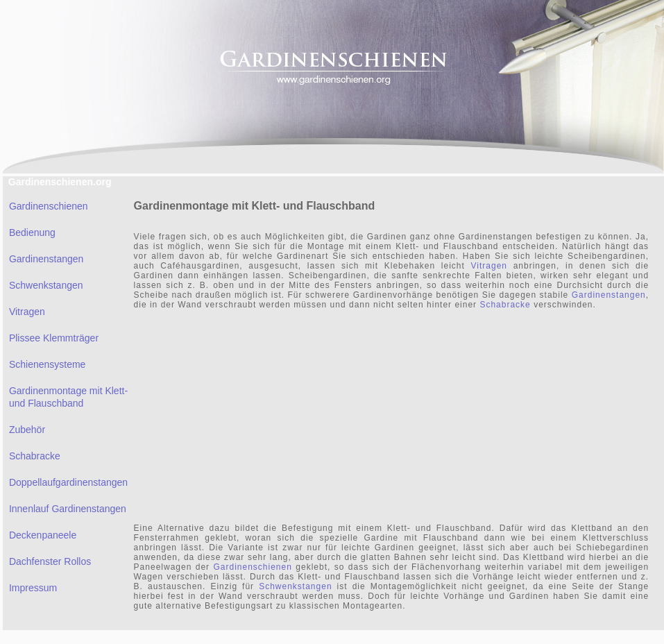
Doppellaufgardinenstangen (68, 482)
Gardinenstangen (46, 259)
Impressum (33, 588)
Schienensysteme (48, 364)
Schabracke (35, 456)
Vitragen (27, 312)
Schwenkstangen (46, 285)
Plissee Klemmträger (54, 338)
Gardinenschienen (49, 206)
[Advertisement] (300, 415)
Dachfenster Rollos (50, 561)
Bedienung (32, 232)
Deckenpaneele (43, 535)
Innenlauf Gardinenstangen (68, 509)
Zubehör (27, 430)
